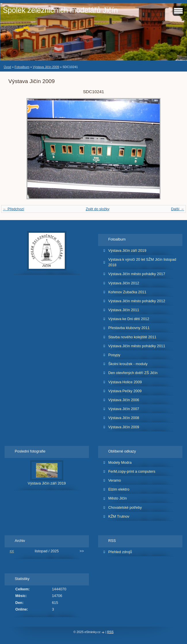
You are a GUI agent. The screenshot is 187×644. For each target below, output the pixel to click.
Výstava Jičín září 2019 (127, 250)
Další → (178, 209)
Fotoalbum (22, 67)
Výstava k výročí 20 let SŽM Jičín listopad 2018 (142, 262)
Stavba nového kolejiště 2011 (132, 337)
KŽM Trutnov (119, 516)
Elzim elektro (119, 489)
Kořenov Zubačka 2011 (127, 292)
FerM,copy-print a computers (132, 471)
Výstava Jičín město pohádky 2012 (137, 301)
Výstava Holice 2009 (125, 382)
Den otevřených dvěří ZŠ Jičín (133, 373)
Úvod (7, 67)
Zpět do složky (98, 209)
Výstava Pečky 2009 (125, 391)
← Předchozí (14, 209)
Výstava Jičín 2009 (46, 67)
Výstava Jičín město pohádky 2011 (137, 346)
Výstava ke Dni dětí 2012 (129, 319)
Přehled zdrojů (120, 552)
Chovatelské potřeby (125, 507)
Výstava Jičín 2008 (124, 418)
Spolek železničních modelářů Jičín (60, 10)
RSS (110, 632)
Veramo (115, 480)
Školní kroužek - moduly (128, 364)
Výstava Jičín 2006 (124, 400)
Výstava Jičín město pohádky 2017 (137, 274)
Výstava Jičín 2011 (124, 310)
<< (12, 551)
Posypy (114, 355)
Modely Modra (120, 462)
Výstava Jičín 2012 (124, 283)
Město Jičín (118, 498)
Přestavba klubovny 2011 (129, 328)
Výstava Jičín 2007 (124, 409)
